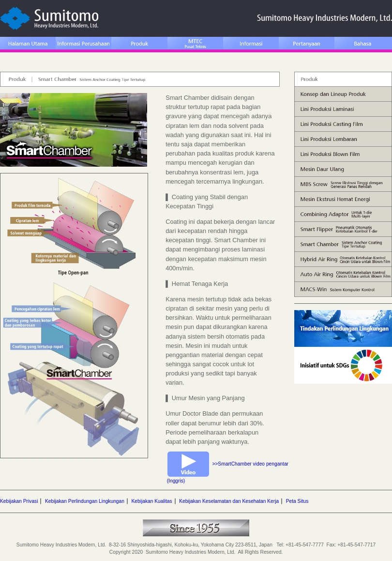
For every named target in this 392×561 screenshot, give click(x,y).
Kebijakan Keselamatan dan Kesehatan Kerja (229, 501)
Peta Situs (297, 501)
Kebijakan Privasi (19, 501)
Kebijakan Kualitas (151, 501)
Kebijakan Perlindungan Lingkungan (85, 501)
